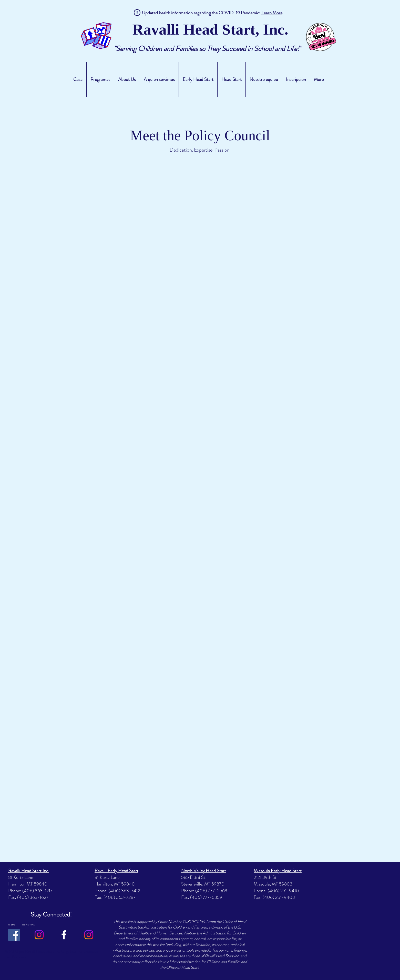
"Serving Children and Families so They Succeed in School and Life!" (207, 49)
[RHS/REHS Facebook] (64, 935)
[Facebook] (14, 935)
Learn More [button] (272, 13)
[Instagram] (39, 935)
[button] (100, 79)
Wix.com (19, 957)
